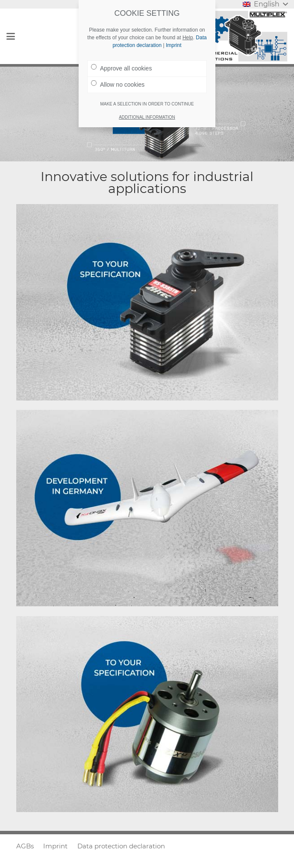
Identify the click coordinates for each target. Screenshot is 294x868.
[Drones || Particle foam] (147, 508)
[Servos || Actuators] (147, 302)
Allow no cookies (118, 84)
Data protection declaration (121, 846)
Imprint (55, 846)
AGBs (25, 846)
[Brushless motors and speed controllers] (147, 714)
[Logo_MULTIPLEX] (243, 36)
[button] (11, 36)
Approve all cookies (121, 68)
